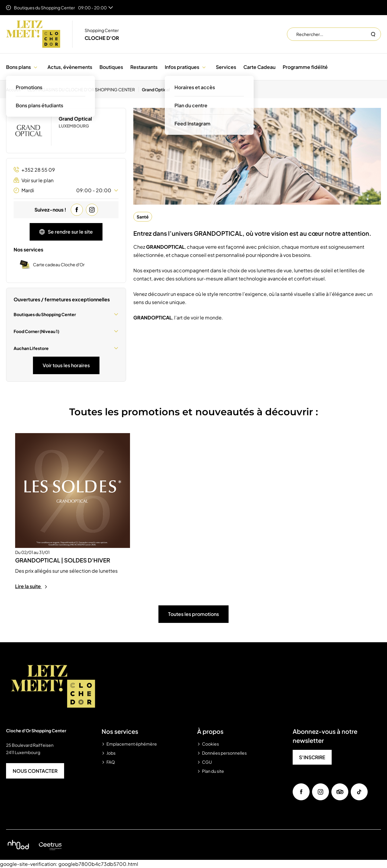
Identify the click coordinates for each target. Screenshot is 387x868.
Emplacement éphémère (132, 744)
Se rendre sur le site (66, 232)
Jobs (111, 753)
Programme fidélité (305, 67)
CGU (207, 762)
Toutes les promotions (193, 614)
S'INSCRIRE (312, 757)
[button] (36, 67)
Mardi (66, 190)
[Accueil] (15, 89)
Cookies (210, 744)
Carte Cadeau (259, 67)
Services (226, 67)
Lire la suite (31, 586)
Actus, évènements (70, 67)
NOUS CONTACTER (35, 771)
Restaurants (144, 67)
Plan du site (213, 771)
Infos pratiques (182, 67)
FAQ (111, 762)
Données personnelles (224, 753)
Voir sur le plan (34, 180)
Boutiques (111, 67)
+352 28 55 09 (34, 170)
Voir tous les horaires (66, 365)
